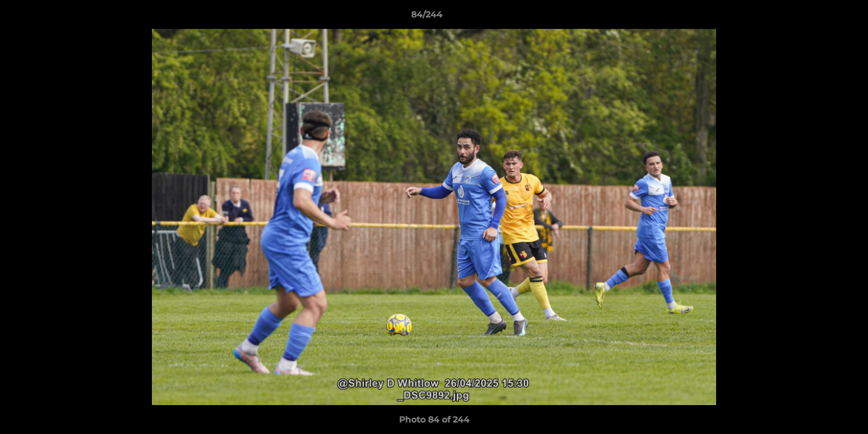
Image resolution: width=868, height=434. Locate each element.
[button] (817, 17)
